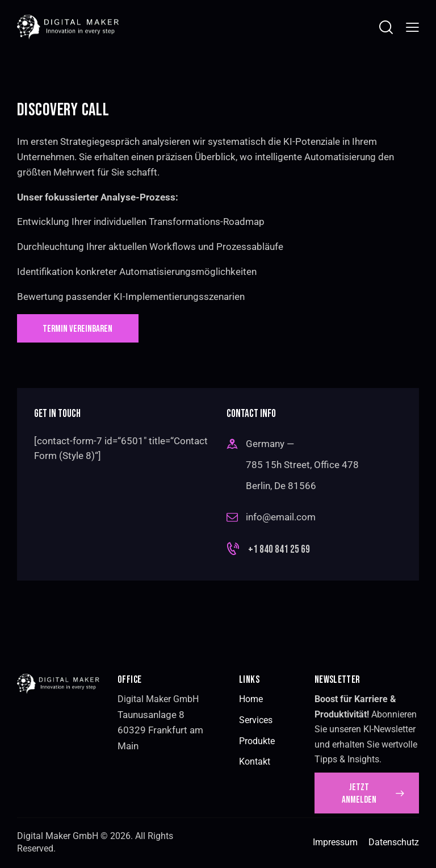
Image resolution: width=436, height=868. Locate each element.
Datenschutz (394, 844)
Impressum (335, 844)
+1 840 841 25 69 (279, 551)
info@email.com (281, 518)
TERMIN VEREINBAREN (80, 329)
